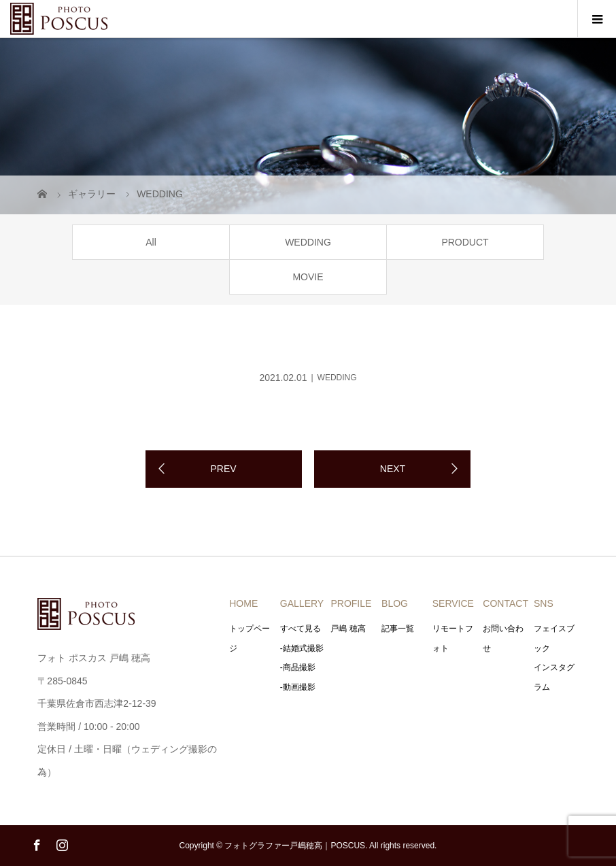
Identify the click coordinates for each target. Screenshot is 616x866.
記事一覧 (398, 629)
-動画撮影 (298, 687)
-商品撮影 (298, 667)
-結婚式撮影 (302, 648)
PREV (223, 469)
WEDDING (308, 242)
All (151, 242)
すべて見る (301, 629)
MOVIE (308, 277)
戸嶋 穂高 (348, 629)
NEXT (393, 469)
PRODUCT (465, 242)
